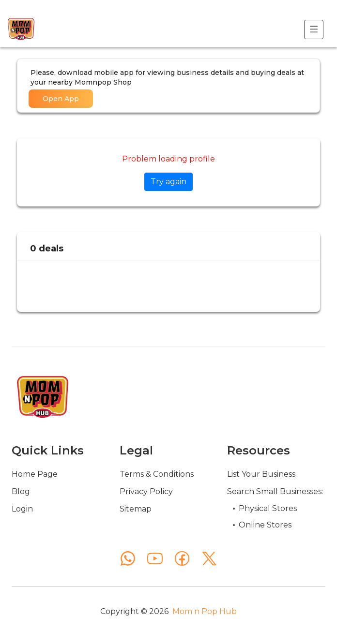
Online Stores (265, 525)
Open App (61, 99)
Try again (168, 182)
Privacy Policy (146, 491)
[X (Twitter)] (209, 558)
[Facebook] (182, 558)
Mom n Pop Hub (205, 611)
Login (22, 509)
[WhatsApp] (128, 558)
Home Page (35, 474)
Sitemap (136, 509)
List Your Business (261, 474)
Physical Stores (268, 508)
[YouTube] (155, 558)
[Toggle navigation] (314, 29)
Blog (21, 491)
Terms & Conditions (157, 474)
